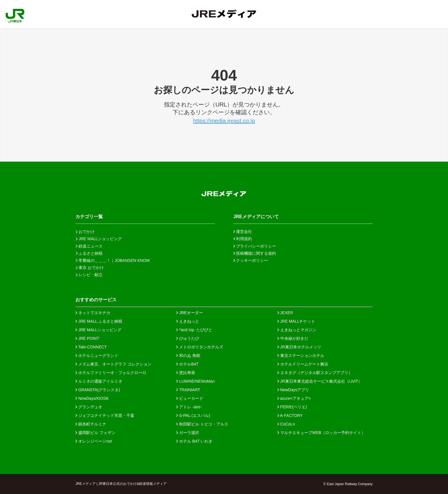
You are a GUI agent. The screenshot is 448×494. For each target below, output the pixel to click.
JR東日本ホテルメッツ (299, 347)
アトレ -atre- (189, 407)
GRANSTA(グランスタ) (98, 390)
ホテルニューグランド (97, 356)
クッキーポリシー (251, 260)
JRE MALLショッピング (98, 330)
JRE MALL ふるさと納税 (99, 321)
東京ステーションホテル (301, 356)
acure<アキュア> (294, 398)
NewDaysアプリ (293, 390)
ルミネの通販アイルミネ (99, 381)
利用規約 (243, 239)
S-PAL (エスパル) (193, 415)
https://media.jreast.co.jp (224, 121)
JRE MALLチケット (296, 321)
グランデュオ (89, 407)
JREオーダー (189, 313)
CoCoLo (286, 424)
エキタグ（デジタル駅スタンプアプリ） (315, 373)
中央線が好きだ (293, 338)
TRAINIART (188, 390)
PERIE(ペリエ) (292, 407)
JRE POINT (87, 338)
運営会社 (243, 232)
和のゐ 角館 (188, 356)
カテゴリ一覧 (89, 217)
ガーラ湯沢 (188, 433)
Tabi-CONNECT (91, 347)
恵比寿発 (186, 373)
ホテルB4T (187, 364)
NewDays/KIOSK (92, 398)
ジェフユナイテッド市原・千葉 (105, 415)
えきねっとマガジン (297, 330)
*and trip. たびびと (194, 330)
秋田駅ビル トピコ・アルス (202, 424)
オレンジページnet (94, 441)
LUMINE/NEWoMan (195, 381)
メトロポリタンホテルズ (200, 347)
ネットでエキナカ (93, 313)
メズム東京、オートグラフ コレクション (113, 364)
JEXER (285, 313)
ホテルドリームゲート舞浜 (303, 364)
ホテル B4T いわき (194, 441)
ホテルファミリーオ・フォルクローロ (111, 373)
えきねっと (188, 321)
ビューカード (190, 398)
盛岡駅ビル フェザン (95, 433)
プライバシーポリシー (255, 246)
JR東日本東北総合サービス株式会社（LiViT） (320, 381)
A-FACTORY (290, 415)
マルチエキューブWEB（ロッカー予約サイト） (321, 433)
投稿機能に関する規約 (255, 253)
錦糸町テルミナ (91, 424)
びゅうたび (188, 338)
